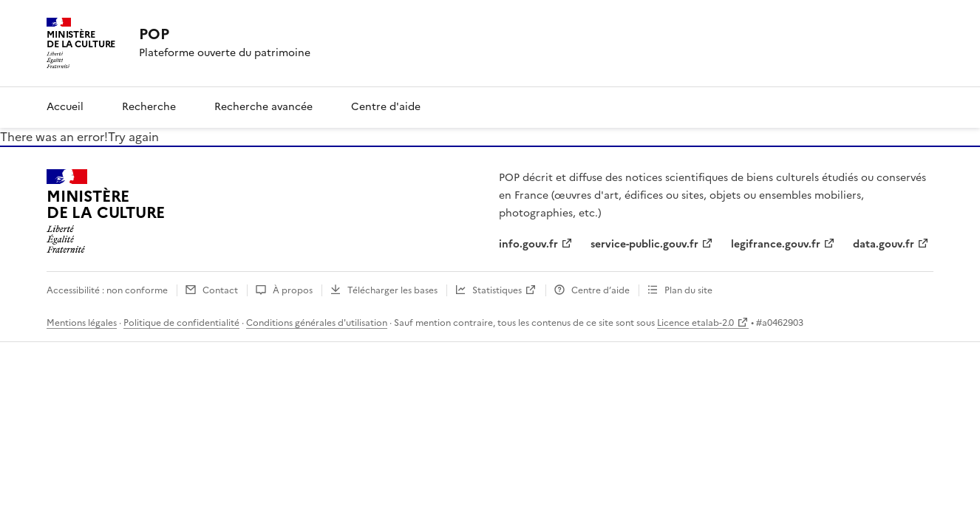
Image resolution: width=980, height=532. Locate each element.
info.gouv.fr (528, 244)
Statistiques (497, 290)
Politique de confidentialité (181, 323)
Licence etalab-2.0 (695, 323)
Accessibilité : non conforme (107, 290)
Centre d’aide (600, 290)
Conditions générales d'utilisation (317, 323)
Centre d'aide (386, 107)
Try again (133, 137)
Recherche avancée (263, 107)
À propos (293, 290)
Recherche (149, 107)
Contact (220, 290)
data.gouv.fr (884, 244)
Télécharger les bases (392, 290)
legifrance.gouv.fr (776, 244)
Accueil (65, 107)
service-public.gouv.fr (644, 244)
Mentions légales (82, 323)
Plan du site (688, 290)
